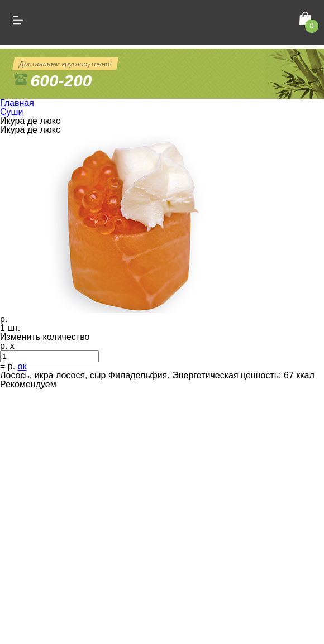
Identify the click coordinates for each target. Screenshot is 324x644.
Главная (17, 103)
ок (22, 366)
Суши (11, 112)
